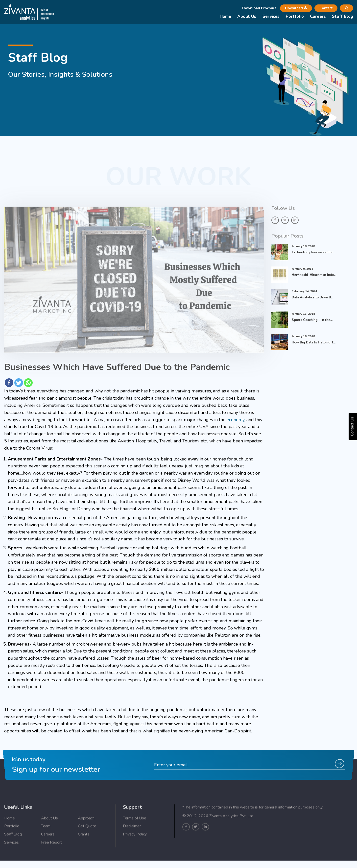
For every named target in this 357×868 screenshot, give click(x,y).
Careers (318, 16)
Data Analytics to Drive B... (312, 297)
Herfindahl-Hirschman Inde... (314, 275)
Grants (84, 848)
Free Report (52, 856)
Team (46, 840)
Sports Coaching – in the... (312, 320)
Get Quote (87, 840)
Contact (326, 8)
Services (271, 16)
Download (296, 8)
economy (236, 420)
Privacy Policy (135, 848)
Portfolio (295, 16)
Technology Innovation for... (313, 252)
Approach (86, 831)
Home (225, 16)
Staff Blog (343, 16)
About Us (247, 16)
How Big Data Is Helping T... (314, 342)
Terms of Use (135, 831)
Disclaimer (132, 840)
